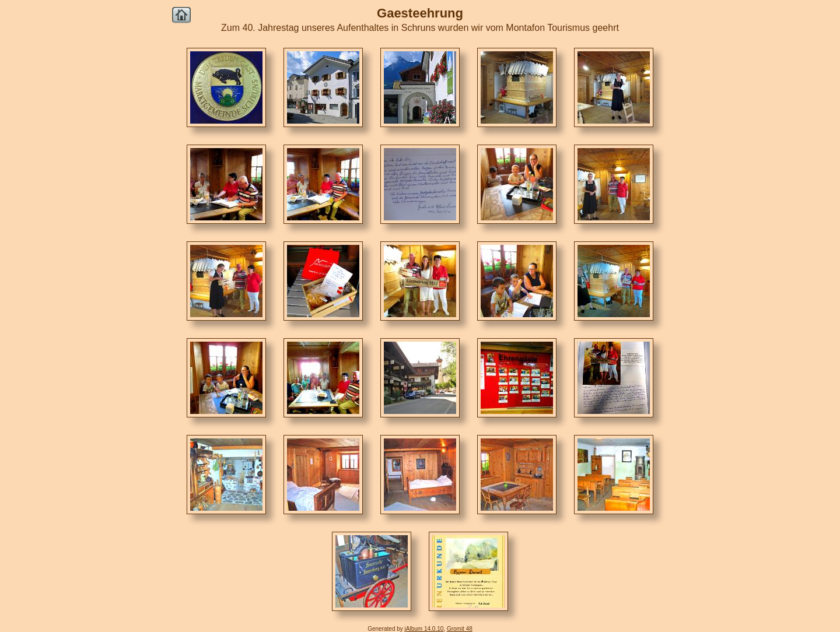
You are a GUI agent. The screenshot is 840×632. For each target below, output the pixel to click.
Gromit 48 (460, 629)
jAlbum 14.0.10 (424, 629)
